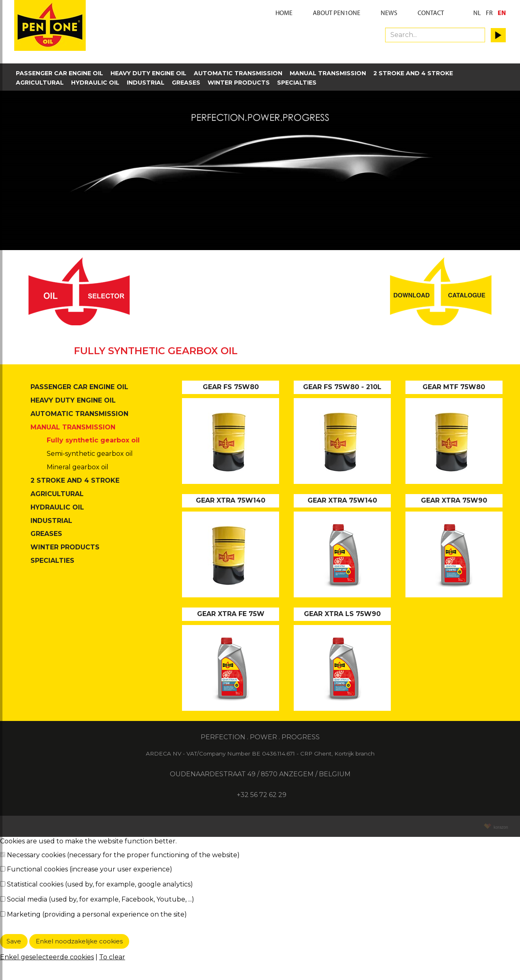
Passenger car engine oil (60, 73)
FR (489, 13)
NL (477, 13)
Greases (186, 83)
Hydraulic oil (95, 83)
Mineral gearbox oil (78, 467)
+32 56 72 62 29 (261, 795)
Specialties (297, 83)
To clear (112, 957)
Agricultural (40, 83)
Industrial (146, 83)
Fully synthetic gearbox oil (93, 440)
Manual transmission (328, 73)
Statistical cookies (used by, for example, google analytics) (100, 884)
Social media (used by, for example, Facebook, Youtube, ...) (101, 899)
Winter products (239, 83)
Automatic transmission (238, 73)
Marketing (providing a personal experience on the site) (97, 914)
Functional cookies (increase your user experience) (90, 869)
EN (502, 13)
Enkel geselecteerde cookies (47, 957)
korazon (500, 827)
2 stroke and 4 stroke (413, 73)
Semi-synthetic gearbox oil (90, 454)
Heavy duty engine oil (148, 73)
